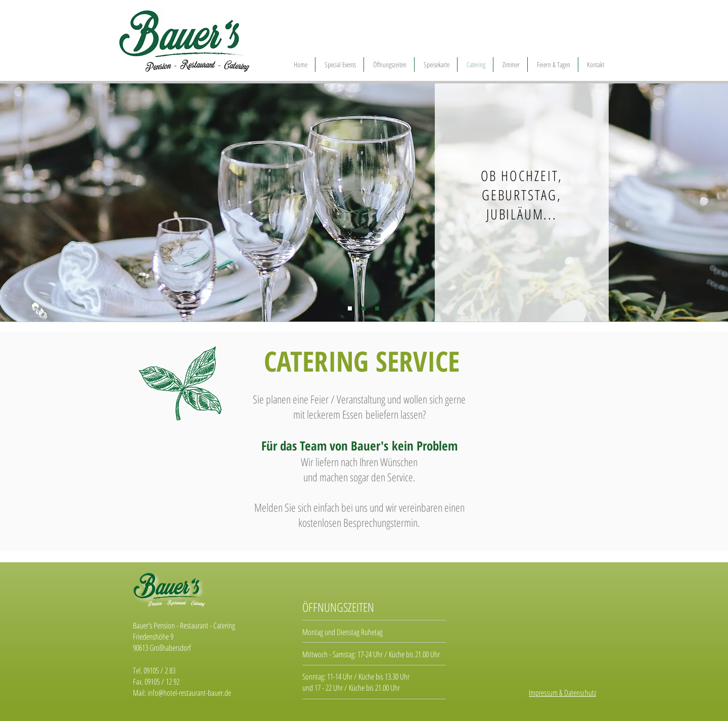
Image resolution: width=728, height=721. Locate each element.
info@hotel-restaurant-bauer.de (189, 693)
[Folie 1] (350, 308)
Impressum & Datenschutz (562, 693)
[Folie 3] (377, 308)
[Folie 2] (363, 308)
